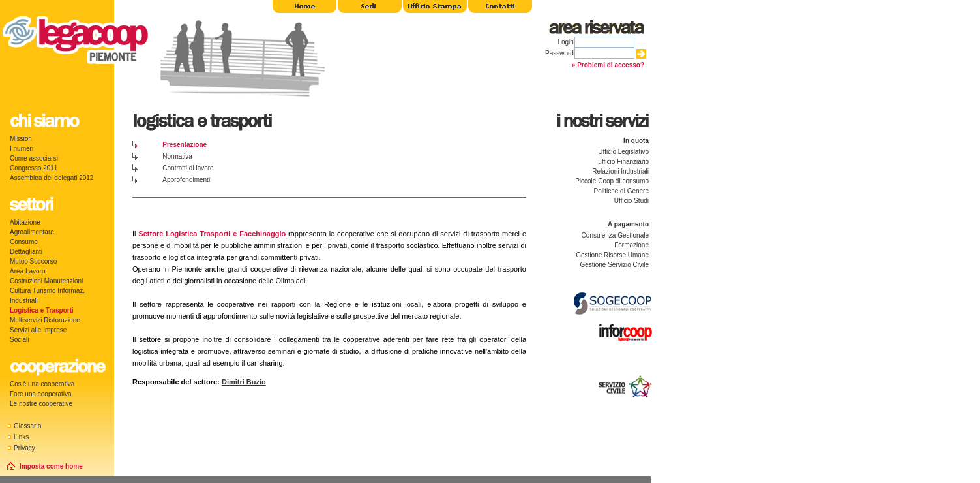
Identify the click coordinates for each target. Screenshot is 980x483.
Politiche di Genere (622, 191)
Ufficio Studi (631, 201)
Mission (21, 139)
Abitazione (25, 222)
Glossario (27, 426)
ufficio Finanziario (623, 162)
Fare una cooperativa (41, 394)
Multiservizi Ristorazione (45, 320)
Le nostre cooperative (41, 404)
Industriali (24, 301)
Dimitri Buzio (244, 382)
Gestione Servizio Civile (614, 265)
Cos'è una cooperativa (42, 384)
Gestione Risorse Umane (612, 255)
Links (21, 437)
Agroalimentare (32, 232)
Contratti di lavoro (188, 168)
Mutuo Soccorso (33, 261)
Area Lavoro (27, 271)
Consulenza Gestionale (615, 235)
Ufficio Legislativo (623, 152)
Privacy (24, 448)
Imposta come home (51, 466)
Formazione (631, 245)
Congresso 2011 (34, 168)
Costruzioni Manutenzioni (46, 281)
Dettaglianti (26, 252)
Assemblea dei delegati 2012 (52, 178)
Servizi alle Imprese (38, 330)
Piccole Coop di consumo (612, 181)
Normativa (177, 156)
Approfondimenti (186, 180)
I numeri (22, 148)
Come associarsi (34, 158)
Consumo (24, 242)
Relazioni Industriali (620, 171)
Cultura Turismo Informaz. (47, 291)
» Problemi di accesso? (608, 65)
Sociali (19, 340)
